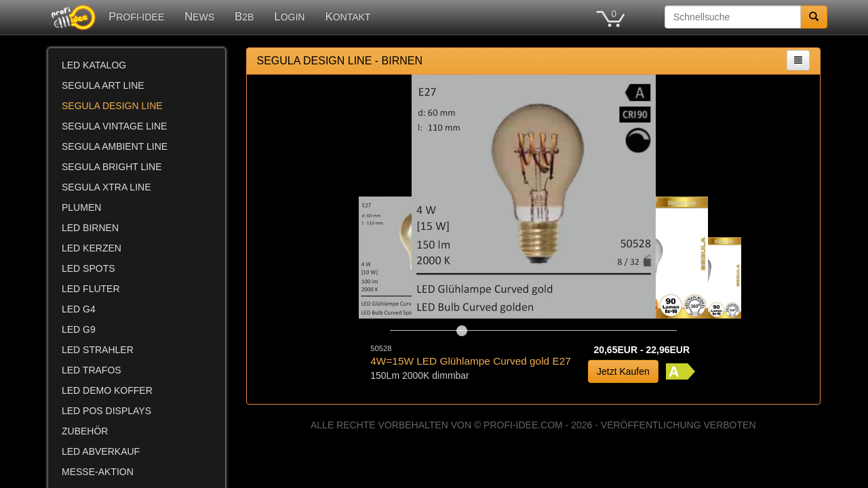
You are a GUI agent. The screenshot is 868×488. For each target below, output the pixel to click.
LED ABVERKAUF (101, 451)
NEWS (199, 17)
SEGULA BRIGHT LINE (112, 167)
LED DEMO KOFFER (107, 390)
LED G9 (79, 329)
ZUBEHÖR (85, 431)
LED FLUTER (91, 289)
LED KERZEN (92, 248)
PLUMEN (81, 207)
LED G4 (79, 309)
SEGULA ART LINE (103, 85)
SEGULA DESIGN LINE (112, 106)
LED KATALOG (94, 65)
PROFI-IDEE (136, 17)
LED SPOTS (88, 268)
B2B (244, 17)
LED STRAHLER (98, 350)
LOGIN (289, 17)
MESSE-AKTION (98, 472)
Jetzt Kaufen (623, 371)
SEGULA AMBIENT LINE (115, 146)
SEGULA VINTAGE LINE (114, 126)
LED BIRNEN (90, 228)
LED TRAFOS (92, 370)
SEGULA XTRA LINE (106, 187)
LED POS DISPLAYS (106, 411)
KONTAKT (348, 17)
